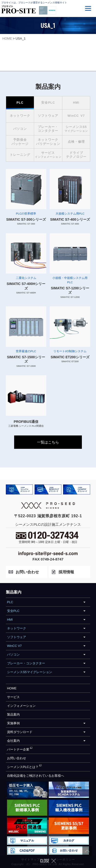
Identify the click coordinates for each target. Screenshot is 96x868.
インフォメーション (21, 706)
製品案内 (13, 714)
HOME (12, 688)
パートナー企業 (18, 749)
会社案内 (13, 741)
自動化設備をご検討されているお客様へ (36, 776)
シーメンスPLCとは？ (23, 767)
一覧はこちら (48, 442)
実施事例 (13, 723)
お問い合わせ (17, 758)
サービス (13, 697)
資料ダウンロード (20, 732)
